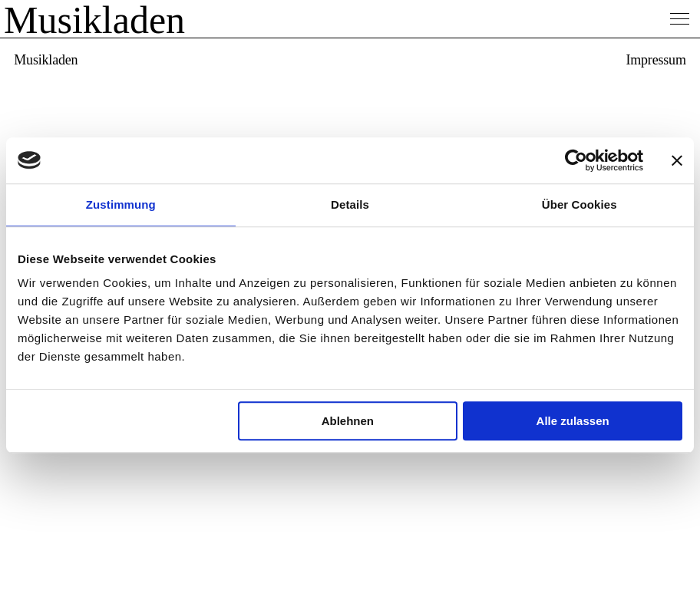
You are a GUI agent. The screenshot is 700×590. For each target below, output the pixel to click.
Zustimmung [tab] (121, 204)
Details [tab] (350, 204)
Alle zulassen (573, 421)
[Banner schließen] (677, 160)
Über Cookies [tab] (579, 204)
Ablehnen (348, 421)
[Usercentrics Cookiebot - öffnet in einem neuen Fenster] (576, 160)
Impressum (655, 60)
